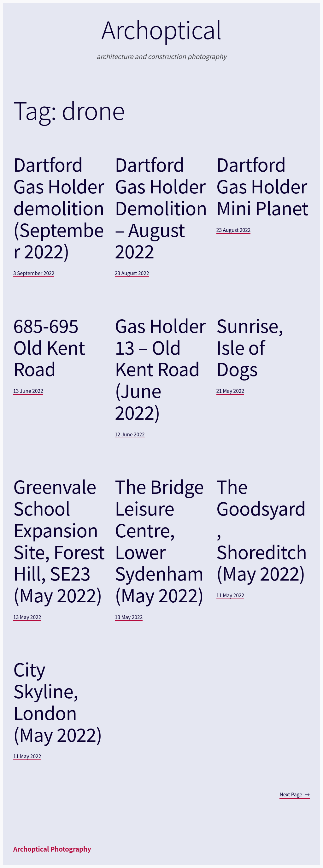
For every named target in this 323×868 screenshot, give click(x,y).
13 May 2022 (27, 617)
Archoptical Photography (52, 849)
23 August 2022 (132, 273)
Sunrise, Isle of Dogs (250, 347)
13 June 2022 (28, 391)
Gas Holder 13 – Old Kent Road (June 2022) (160, 369)
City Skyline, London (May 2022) (58, 701)
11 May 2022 (230, 595)
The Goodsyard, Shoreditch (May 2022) (262, 529)
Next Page (295, 794)
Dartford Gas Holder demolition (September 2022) (59, 207)
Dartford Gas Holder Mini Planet (262, 186)
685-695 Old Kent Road (49, 347)
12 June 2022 (130, 434)
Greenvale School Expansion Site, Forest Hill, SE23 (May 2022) (59, 540)
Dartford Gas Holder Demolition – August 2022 (161, 207)
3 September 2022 (34, 273)
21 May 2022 (230, 391)
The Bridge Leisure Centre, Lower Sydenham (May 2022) (159, 540)
